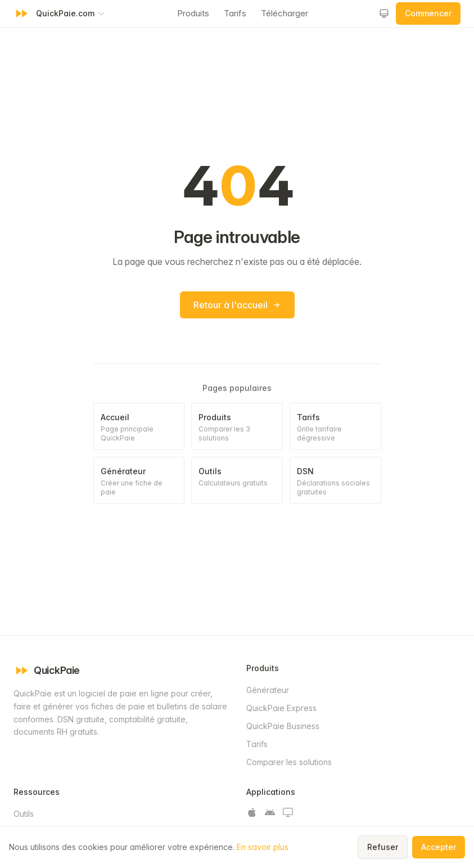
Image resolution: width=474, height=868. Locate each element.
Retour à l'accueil (237, 305)
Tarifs (235, 13)
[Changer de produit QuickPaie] (71, 14)
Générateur (268, 690)
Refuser (383, 847)
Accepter (439, 847)
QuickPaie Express (281, 708)
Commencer (428, 13)
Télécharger (285, 13)
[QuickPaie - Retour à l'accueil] (21, 14)
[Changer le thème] (384, 14)
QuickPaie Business (283, 726)
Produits (193, 13)
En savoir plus (263, 847)
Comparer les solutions (289, 762)
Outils (24, 814)
